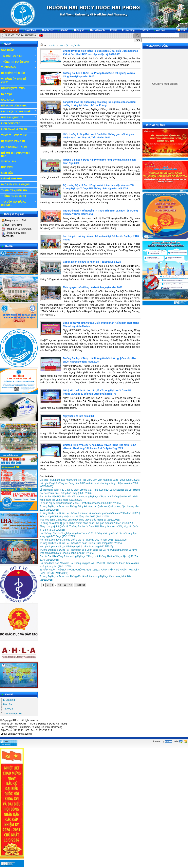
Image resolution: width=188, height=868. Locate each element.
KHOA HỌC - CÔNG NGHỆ (19, 111)
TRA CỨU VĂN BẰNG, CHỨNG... (19, 203)
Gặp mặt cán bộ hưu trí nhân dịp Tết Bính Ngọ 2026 (92, 262)
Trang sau (80, 585)
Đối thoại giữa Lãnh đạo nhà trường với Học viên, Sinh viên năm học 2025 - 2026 (90, 480)
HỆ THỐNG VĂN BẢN (19, 141)
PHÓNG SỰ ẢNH (155, 125)
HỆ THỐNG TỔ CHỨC (19, 73)
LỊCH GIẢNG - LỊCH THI (19, 129)
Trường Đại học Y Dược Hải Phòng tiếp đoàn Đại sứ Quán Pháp (81, 543)
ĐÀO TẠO (19, 94)
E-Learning (9, 700)
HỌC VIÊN (19, 167)
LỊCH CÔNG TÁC (19, 123)
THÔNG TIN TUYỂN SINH (19, 62)
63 (65, 585)
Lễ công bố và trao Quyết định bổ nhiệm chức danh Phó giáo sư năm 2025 (86, 523)
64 (71, 585)
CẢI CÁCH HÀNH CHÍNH (15, 147)
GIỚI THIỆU (19, 50)
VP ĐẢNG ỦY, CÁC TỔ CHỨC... (19, 81)
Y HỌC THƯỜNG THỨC (14, 135)
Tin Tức (51, 46)
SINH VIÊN (19, 173)
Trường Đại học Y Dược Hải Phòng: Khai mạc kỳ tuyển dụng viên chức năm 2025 (90, 513)
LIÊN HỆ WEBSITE (11, 179)
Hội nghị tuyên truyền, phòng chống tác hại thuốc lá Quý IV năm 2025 (84, 540)
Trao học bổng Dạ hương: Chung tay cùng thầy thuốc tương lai (80, 520)
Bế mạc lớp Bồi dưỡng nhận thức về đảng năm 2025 (75, 517)
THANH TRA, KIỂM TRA (14, 190)
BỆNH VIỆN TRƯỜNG (19, 88)
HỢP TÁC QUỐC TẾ (19, 117)
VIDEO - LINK (19, 162)
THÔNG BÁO (19, 67)
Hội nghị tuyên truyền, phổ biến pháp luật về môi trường (76, 546)
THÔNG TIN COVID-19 (14, 196)
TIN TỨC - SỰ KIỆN (19, 56)
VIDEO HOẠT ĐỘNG (157, 46)
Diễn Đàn (8, 704)
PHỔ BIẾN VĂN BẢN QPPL (16, 185)
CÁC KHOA (19, 100)
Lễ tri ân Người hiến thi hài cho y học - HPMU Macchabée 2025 (80, 503)
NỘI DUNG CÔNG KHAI (14, 106)
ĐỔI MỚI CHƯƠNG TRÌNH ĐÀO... (15, 155)
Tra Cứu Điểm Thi (13, 714)
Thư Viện (8, 709)
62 (59, 585)
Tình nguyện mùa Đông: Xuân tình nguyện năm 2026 (93, 287)
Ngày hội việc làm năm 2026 (79, 416)
